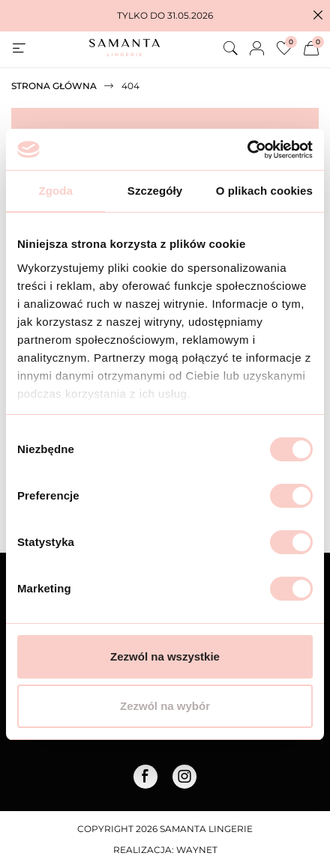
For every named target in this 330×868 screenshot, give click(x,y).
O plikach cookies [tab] (264, 191)
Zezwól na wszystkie (165, 656)
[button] (318, 16)
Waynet (197, 850)
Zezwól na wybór (165, 706)
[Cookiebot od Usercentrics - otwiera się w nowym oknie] (247, 150)
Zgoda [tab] (55, 191)
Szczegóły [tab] (155, 191)
